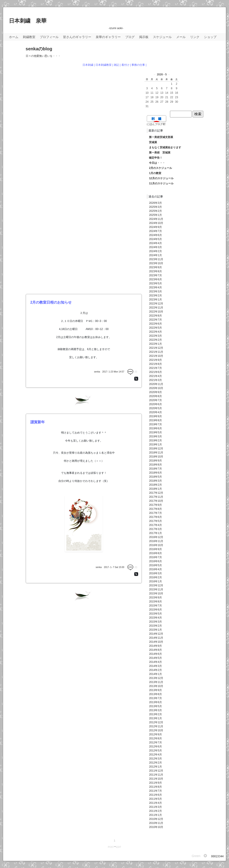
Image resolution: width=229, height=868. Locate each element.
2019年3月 (155, 436)
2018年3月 (155, 481)
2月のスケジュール (160, 168)
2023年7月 (155, 275)
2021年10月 (156, 356)
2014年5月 (155, 658)
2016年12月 (156, 537)
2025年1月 (155, 215)
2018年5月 (155, 477)
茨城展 (153, 142)
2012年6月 (155, 747)
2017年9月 (155, 505)
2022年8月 (155, 316)
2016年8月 (155, 553)
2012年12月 (156, 722)
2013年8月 (155, 694)
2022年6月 (155, 324)
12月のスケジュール (161, 178)
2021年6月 (155, 372)
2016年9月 (155, 549)
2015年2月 (155, 626)
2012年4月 (155, 755)
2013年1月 (155, 718)
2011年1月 (155, 815)
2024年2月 (155, 251)
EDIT (119, 847)
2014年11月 (156, 638)
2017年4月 (155, 525)
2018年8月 (155, 465)
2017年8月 (155, 509)
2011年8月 (155, 787)
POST (111, 847)
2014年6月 (155, 654)
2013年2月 (155, 714)
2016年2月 (155, 577)
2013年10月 (156, 686)
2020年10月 (156, 388)
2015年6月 (155, 610)
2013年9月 (155, 690)
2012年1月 (155, 767)
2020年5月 (155, 408)
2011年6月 (155, 795)
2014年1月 (155, 674)
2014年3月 (155, 666)
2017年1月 (155, 533)
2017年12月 (156, 493)
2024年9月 (155, 227)
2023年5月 (155, 283)
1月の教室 (155, 173)
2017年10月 (156, 501)
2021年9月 (155, 360)
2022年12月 (156, 304)
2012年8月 (155, 738)
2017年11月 (156, 497)
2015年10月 (156, 594)
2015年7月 (155, 606)
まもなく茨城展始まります (165, 147)
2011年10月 (156, 779)
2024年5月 (155, 239)
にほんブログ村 (156, 124)
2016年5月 (155, 565)
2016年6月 (155, 561)
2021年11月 (156, 352)
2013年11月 (156, 682)
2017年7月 (155, 513)
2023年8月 (155, 271)
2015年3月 (155, 622)
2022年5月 (155, 328)
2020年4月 (155, 412)
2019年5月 (155, 432)
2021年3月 (155, 380)
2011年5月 (155, 799)
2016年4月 (155, 569)
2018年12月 (156, 449)
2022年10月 (156, 312)
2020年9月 (155, 392)
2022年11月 (156, 308)
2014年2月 (155, 670)
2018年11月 (156, 453)
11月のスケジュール (161, 183)
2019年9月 (155, 416)
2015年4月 (155, 618)
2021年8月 (155, 364)
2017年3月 (155, 529)
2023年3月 (155, 291)
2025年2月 (155, 211)
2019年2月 (155, 440)
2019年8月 (155, 420)
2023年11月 (156, 259)
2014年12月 (156, 634)
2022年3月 (155, 336)
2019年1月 (155, 445)
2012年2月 (155, 763)
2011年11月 (156, 775)
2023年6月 (155, 279)
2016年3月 (155, 573)
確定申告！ (156, 158)
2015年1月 (155, 630)
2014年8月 (155, 650)
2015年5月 (155, 614)
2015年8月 (155, 602)
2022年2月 (155, 340)
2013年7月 (155, 698)
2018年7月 (155, 469)
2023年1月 (155, 300)
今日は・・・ (157, 163)
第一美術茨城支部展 (161, 137)
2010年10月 (156, 827)
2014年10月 (156, 642)
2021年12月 (156, 348)
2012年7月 (155, 742)
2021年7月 (155, 368)
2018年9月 (155, 461)
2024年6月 (155, 235)
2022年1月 (155, 344)
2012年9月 (155, 734)
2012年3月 (155, 759)
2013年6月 (155, 702)
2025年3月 (155, 207)
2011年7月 (155, 791)
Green (196, 856)
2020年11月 (156, 384)
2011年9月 (155, 783)
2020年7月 (155, 400)
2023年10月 (156, 263)
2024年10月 (156, 223)
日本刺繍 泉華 (28, 21)
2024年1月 (155, 255)
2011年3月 (155, 807)
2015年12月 (156, 585)
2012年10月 (156, 730)
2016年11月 (156, 541)
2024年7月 (155, 231)
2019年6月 (155, 428)
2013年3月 (155, 710)
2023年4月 (155, 287)
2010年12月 (156, 819)
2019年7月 (155, 424)
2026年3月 (155, 203)
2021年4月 (155, 376)
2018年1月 (155, 489)
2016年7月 (155, 557)
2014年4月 (155, 662)
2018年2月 (155, 485)
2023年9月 (155, 267)
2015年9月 (155, 598)
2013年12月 (156, 678)
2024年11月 (156, 219)
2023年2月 (155, 296)
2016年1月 (155, 581)
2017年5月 (155, 521)
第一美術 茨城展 (160, 153)
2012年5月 (155, 751)
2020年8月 (155, 396)
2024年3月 (155, 247)
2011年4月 (155, 803)
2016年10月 (156, 545)
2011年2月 (155, 811)
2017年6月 (155, 517)
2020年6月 (155, 404)
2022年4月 (155, 332)
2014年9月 (155, 646)
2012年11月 (156, 726)
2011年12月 (156, 771)
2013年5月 (155, 706)
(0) (132, 372)
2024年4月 (155, 243)
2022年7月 (155, 320)
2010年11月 (156, 823)
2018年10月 (156, 457)
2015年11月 (156, 589)
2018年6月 (155, 473)
